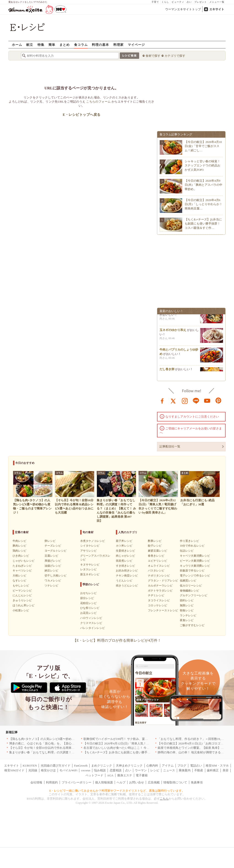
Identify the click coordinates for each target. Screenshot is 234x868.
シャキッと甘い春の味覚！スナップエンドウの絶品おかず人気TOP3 (202, 165)
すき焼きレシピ (125, 566)
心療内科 (152, 766)
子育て (155, 2)
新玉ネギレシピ (90, 574)
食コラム (81, 45)
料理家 (118, 45)
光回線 (33, 770)
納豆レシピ (51, 571)
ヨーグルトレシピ (56, 551)
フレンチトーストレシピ (163, 610)
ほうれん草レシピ (24, 605)
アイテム (168, 766)
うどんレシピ (124, 581)
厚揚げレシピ (53, 561)
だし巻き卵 (167, 371)
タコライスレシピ (159, 600)
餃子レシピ (155, 546)
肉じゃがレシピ (125, 556)
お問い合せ (137, 782)
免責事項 (197, 782)
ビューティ (178, 2)
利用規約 (52, 782)
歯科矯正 (213, 770)
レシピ (155, 770)
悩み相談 (100, 770)
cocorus (86, 770)
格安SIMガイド (14, 770)
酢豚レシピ (155, 541)
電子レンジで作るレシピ (195, 576)
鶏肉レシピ (19, 551)
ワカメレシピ (53, 581)
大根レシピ (19, 576)
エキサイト (217, 9)
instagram (185, 400)
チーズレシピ (53, 546)
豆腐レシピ (51, 556)
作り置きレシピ (189, 541)
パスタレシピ (156, 571)
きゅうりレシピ (22, 600)
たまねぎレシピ (22, 566)
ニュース (169, 770)
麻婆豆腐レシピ (157, 551)
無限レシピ (187, 605)
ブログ (182, 766)
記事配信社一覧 (170, 446)
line (196, 400)
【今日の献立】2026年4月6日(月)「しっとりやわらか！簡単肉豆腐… (203, 204)
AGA (110, 775)
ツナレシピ (51, 586)
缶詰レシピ (187, 551)
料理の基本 (100, 45)
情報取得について (175, 782)
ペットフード (94, 775)
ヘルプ (121, 782)
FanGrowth (81, 766)
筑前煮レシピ (124, 561)
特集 (41, 45)
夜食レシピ (187, 620)
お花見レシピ (88, 613)
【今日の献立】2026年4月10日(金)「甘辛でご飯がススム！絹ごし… (203, 146)
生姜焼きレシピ (125, 551)
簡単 (52, 45)
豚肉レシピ (19, 546)
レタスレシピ (88, 569)
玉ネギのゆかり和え (173, 332)
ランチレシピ (188, 615)
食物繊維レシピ (189, 591)
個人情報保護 (104, 782)
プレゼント (201, 2)
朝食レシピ (187, 610)
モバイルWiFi (68, 770)
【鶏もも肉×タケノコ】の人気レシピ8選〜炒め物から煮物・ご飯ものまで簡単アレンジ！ (69, 739)
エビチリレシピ (157, 561)
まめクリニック (102, 766)
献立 (30, 45)
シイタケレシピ (90, 546)
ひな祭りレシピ (90, 608)
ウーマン (141, 770)
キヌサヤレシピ (90, 565)
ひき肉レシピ (21, 556)
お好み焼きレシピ (127, 571)
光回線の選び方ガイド (56, 766)
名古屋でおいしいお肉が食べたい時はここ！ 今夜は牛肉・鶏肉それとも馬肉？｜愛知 (140, 748)
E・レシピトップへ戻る (81, 115)
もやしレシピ (21, 586)
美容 (226, 770)
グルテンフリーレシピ (194, 595)
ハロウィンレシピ (91, 618)
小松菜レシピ (21, 610)
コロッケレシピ (157, 605)
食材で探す (153, 56)
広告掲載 (154, 782)
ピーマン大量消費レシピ (195, 561)
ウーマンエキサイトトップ (183, 9)
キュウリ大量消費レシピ (195, 566)
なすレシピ (19, 581)
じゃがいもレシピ (24, 561)
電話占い (196, 766)
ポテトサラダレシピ (160, 591)
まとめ (65, 45)
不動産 (199, 770)
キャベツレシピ (22, 571)
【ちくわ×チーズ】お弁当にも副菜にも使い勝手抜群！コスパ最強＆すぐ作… (203, 223)
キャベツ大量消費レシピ (195, 556)
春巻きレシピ (156, 556)
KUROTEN (30, 766)
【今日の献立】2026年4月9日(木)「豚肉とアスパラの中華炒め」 (203, 185)
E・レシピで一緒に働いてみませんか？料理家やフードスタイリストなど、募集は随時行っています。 (117, 791)
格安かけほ (48, 770)
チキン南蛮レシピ (127, 576)
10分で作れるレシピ (192, 546)
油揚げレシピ (53, 566)
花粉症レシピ (88, 603)
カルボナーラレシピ (160, 586)
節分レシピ (87, 598)
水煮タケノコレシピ (93, 541)
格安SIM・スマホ (217, 766)
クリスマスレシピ (91, 623)
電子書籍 (142, 775)
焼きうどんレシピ (127, 586)
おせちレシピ (88, 593)
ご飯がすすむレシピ (192, 625)
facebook (162, 400)
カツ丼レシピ (124, 546)
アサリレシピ (88, 551)
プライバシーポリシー (77, 782)
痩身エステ (125, 775)
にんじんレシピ (22, 595)
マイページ (136, 45)
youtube (207, 400)
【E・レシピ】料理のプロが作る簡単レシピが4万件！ (117, 640)
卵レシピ (50, 541)
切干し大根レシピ (56, 576)
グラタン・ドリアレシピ (163, 581)
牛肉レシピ (19, 541)
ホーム (17, 45)
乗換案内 (185, 770)
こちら (164, 799)
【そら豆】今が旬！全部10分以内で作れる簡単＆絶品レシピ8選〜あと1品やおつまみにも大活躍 (73, 748)
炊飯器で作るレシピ (192, 571)
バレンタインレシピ (93, 628)
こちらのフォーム (98, 102)
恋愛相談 (116, 770)
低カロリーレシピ (191, 586)
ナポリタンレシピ (159, 576)
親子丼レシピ (124, 541)
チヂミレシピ (156, 595)
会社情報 (36, 782)
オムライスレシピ (159, 566)
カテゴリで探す (175, 56)
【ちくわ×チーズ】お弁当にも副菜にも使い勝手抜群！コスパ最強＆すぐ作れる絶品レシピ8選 (146, 752)
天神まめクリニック (129, 766)
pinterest (218, 400)
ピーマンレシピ (22, 591)
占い (189, 2)
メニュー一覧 (217, 2)
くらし (165, 2)
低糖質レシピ (188, 581)
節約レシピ (187, 600)
